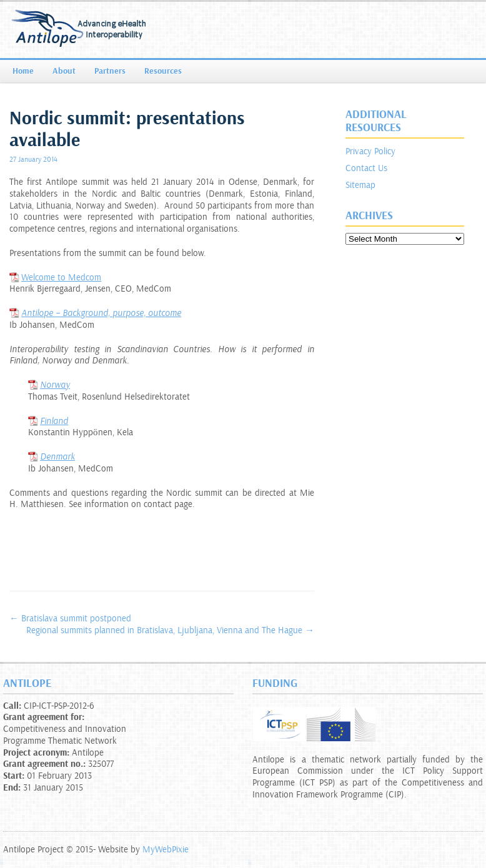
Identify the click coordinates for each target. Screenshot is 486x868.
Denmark (57, 457)
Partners (110, 71)
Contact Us (366, 168)
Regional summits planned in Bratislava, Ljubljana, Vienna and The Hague (170, 630)
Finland (54, 421)
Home (23, 71)
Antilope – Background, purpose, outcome (101, 313)
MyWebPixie (166, 850)
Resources (163, 71)
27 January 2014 (33, 159)
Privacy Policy (370, 151)
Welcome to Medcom (61, 278)
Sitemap (360, 185)
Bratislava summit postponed (70, 619)
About (64, 71)
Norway (55, 385)
